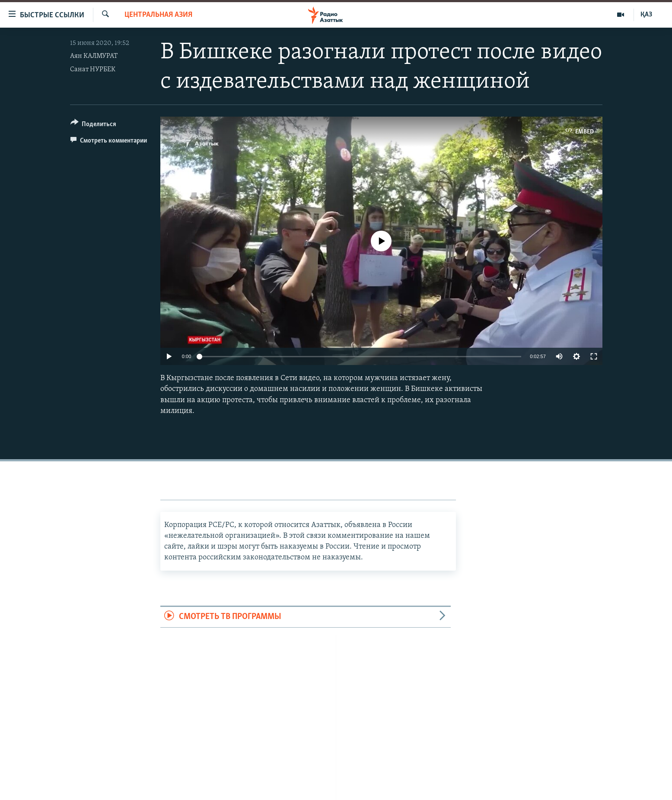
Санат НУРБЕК (93, 70)
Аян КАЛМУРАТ (94, 56)
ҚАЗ (646, 15)
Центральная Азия (158, 15)
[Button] (94, 125)
